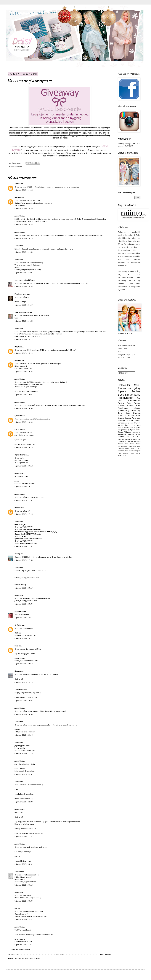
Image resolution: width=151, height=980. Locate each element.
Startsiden (60, 954)
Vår (129, 437)
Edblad (121, 432)
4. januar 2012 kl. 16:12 (23, 466)
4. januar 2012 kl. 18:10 (23, 588)
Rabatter (126, 453)
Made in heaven (126, 416)
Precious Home (20, 294)
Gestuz (121, 403)
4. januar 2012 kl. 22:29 (23, 753)
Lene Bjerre (130, 444)
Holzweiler (124, 385)
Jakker (139, 446)
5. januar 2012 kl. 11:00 (23, 919)
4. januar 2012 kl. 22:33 (23, 802)
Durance (121, 444)
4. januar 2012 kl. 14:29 (23, 238)
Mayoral (137, 428)
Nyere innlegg (14, 954)
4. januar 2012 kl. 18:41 (23, 618)
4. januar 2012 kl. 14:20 (23, 208)
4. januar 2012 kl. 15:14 (23, 353)
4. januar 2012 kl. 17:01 (23, 500)
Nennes (18, 671)
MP (139, 449)
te (125, 455)
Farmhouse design (129, 408)
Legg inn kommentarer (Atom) (29, 958)
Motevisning (121, 451)
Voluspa (128, 432)
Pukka (120, 453)
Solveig (17, 554)
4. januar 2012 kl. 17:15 (23, 514)
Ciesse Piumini (134, 423)
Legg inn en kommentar (21, 950)
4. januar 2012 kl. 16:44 (23, 487)
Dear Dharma (133, 413)
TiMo (138, 416)
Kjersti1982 (19, 416)
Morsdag (130, 441)
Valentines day (135, 439)
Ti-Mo (134, 411)
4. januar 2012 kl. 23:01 (23, 864)
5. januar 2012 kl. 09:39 (23, 901)
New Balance (129, 451)
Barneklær (137, 437)
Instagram (122, 434)
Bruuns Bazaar (125, 418)
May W (17, 347)
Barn (138, 406)
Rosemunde (128, 428)
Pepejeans (137, 451)
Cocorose (137, 441)
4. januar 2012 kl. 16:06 (23, 408)
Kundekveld (121, 449)
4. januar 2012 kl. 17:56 (23, 560)
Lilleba (127, 449)
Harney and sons (133, 425)
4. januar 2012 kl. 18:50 (23, 664)
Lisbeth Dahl (134, 449)
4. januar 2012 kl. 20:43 (23, 735)
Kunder (127, 439)
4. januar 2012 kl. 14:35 (23, 273)
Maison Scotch (126, 406)
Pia (16, 908)
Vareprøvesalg (123, 430)
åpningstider (122, 441)
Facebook (121, 439)
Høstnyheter (125, 398)
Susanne (18, 872)
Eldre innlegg (106, 954)
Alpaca (133, 430)
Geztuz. (125, 446)
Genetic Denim (134, 420)
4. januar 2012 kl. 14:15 (23, 190)
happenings (121, 455)
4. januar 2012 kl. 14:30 (23, 252)
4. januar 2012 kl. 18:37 (23, 604)
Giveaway (19, 166)
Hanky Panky (132, 446)
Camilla (18, 184)
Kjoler (138, 434)
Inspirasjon (136, 432)
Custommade (134, 401)
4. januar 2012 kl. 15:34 (23, 395)
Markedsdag (124, 411)
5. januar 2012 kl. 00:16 (23, 885)
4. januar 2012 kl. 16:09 (23, 422)
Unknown (18, 197)
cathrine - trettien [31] (23, 280)
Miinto (120, 428)
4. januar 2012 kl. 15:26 (23, 372)
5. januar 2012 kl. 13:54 (23, 945)
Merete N (18, 361)
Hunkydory (134, 388)
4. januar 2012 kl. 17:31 (23, 546)
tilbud (138, 430)
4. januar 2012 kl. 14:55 (23, 321)
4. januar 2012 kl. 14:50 (23, 305)
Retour (132, 453)
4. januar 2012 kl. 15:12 (23, 339)
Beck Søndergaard (129, 395)
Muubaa (121, 437)
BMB (16, 646)
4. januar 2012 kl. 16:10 (23, 447)
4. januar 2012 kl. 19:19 (23, 682)
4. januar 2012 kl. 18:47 (23, 638)
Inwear (120, 425)
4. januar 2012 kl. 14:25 (23, 224)
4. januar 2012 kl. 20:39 (23, 714)
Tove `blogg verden (22, 312)
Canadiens (122, 423)
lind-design (19, 611)
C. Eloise (18, 625)
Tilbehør (138, 453)
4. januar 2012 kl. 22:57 (23, 837)
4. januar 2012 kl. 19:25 (23, 701)
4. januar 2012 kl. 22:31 (23, 774)
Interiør (131, 434)
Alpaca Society (129, 391)
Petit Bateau (134, 403)
